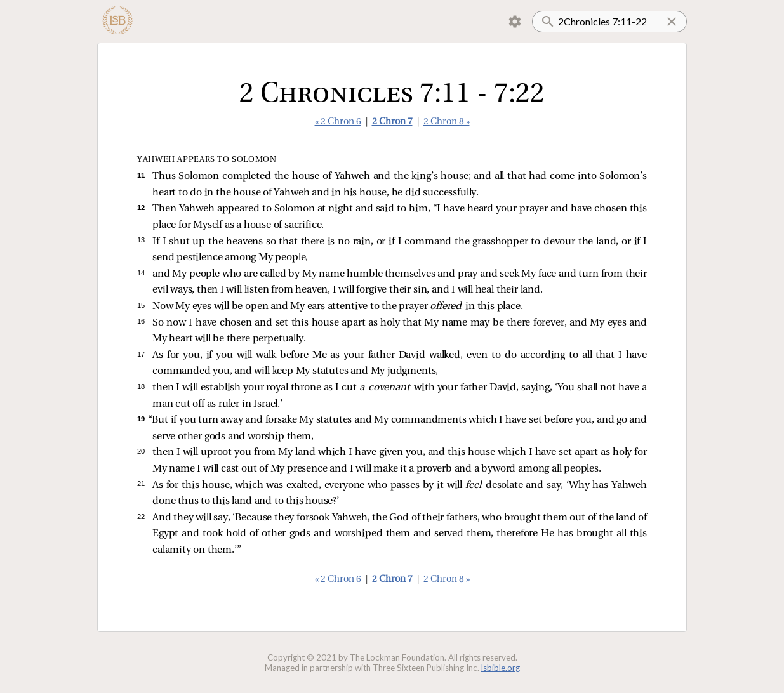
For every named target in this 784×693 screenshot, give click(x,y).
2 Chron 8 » (447, 122)
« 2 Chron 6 (338, 122)
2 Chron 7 (392, 122)
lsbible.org (501, 668)
